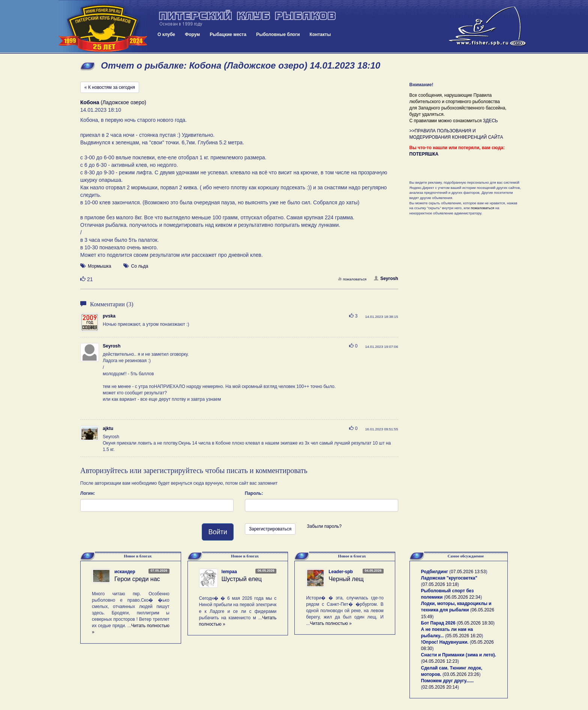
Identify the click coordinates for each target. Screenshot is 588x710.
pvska (109, 316)
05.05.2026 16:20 (464, 636)
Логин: (88, 493)
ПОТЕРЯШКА (424, 154)
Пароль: (254, 493)
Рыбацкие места (228, 34)
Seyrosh (386, 279)
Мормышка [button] (99, 266)
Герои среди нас (137, 579)
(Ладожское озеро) (113, 102)
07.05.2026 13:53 (468, 572)
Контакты (320, 34)
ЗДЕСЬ (490, 121)
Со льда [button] (140, 266)
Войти (217, 532)
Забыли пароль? (324, 526)
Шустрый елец (242, 579)
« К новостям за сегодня (110, 87)
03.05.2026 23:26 (461, 674)
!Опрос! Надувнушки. (445, 642)
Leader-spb (341, 572)
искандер (125, 572)
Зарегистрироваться (270, 529)
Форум (192, 34)
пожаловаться (352, 279)
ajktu (108, 428)
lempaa (229, 572)
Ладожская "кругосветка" (449, 578)
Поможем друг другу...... (448, 681)
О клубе (166, 34)
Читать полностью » (331, 623)
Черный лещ (346, 579)
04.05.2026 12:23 (440, 661)
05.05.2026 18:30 (476, 623)
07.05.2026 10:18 (440, 584)
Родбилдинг (435, 572)
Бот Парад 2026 (438, 623)
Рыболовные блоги (278, 34)
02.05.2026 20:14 (440, 687)
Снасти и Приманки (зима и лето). (459, 655)
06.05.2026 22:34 (463, 597)
